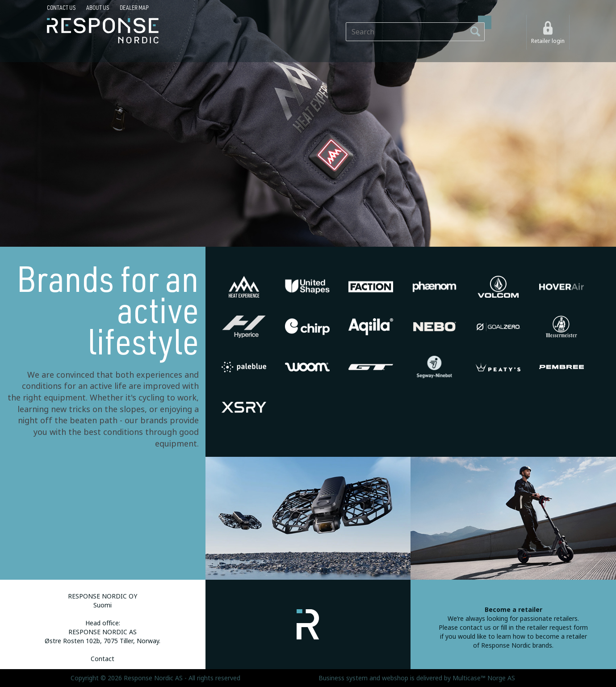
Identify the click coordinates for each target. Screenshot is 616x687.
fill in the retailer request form (544, 628)
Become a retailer (513, 610)
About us (98, 8)
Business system (343, 678)
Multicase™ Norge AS (484, 678)
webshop (395, 678)
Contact (103, 659)
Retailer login (548, 41)
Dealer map (134, 8)
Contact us (61, 8)
